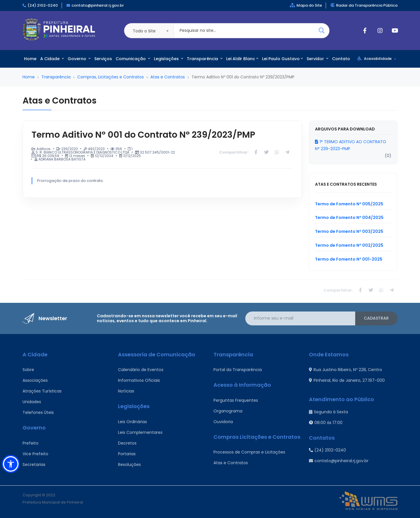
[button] (11, 464)
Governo (79, 59)
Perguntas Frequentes (236, 400)
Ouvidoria (223, 422)
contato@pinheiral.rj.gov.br (98, 5)
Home (30, 59)
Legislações (168, 59)
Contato (341, 59)
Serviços (103, 59)
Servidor (317, 59)
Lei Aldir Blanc (242, 59)
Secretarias (34, 464)
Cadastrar (376, 318)
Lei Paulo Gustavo (282, 59)
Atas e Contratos (168, 77)
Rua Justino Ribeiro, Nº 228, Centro (346, 370)
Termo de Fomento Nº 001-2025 (349, 259)
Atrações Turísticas (42, 391)
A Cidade (52, 59)
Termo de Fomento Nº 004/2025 (349, 217)
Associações (35, 380)
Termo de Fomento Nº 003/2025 (349, 231)
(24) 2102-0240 (43, 5)
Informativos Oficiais (139, 380)
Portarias (127, 454)
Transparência (205, 59)
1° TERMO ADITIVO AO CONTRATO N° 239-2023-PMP (351, 145)
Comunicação (133, 59)
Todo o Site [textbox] (144, 31)
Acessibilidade (377, 59)
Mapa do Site (306, 5)
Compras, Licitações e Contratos (110, 77)
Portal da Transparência (238, 370)
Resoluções (129, 464)
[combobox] (149, 31)
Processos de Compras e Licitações (249, 452)
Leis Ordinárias (132, 422)
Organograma (228, 411)
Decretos (127, 443)
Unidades (32, 402)
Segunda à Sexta (328, 412)
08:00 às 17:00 (326, 423)
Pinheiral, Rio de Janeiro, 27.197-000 (347, 380)
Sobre (28, 370)
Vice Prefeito (35, 454)
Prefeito (31, 443)
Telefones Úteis (38, 412)
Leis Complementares (140, 432)
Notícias (126, 391)
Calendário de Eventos (141, 370)
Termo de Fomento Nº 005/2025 (349, 204)
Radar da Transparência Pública (364, 5)
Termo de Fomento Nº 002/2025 (349, 245)
